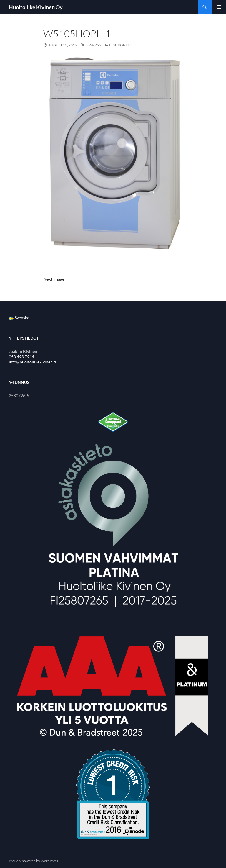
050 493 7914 (21, 357)
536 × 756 (93, 45)
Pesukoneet (121, 45)
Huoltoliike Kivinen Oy (36, 7)
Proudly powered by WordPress (33, 861)
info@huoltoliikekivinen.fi (32, 362)
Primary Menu (219, 7)
